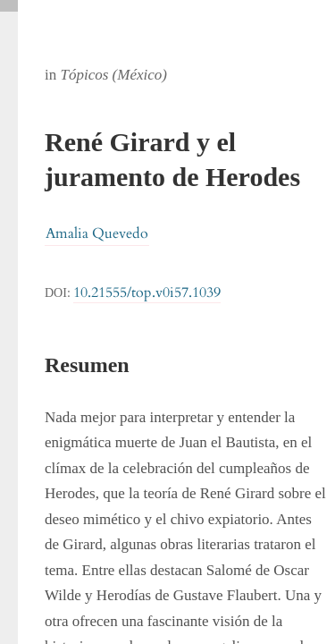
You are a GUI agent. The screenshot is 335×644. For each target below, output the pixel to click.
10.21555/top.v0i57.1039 (147, 292)
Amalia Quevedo (97, 233)
